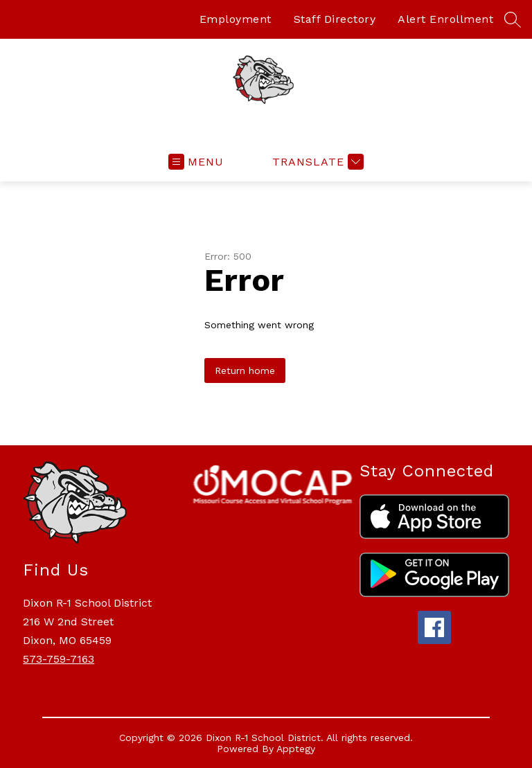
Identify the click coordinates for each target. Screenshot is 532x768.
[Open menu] (196, 162)
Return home (245, 370)
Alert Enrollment (445, 19)
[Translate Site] (316, 162)
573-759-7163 (59, 659)
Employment (236, 19)
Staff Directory (335, 19)
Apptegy (296, 749)
